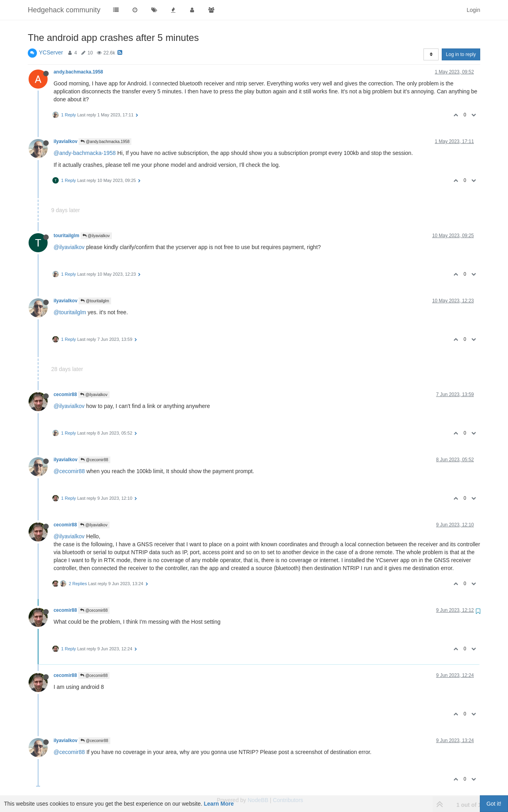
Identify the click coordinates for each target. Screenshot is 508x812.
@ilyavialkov (96, 236)
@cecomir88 (94, 460)
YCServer (51, 52)
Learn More (219, 804)
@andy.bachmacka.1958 (105, 142)
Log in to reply (461, 54)
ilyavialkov (65, 141)
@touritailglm (95, 301)
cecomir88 (65, 394)
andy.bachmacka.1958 (78, 72)
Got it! (494, 804)
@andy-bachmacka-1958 (85, 153)
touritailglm (66, 236)
